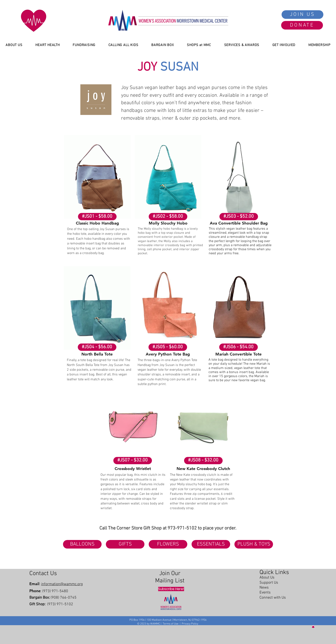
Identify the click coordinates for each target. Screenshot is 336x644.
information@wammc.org (62, 584)
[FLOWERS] (168, 544)
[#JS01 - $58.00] (97, 217)
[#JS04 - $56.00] (97, 347)
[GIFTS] (125, 544)
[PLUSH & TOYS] (254, 544)
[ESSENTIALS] (211, 544)
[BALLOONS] (82, 544)
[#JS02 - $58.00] (168, 217)
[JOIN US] (302, 15)
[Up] (313, 627)
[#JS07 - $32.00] (133, 461)
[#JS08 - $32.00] (203, 461)
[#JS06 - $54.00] (238, 347)
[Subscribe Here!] (171, 589)
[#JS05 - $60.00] (168, 347)
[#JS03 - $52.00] (239, 217)
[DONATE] (302, 25)
